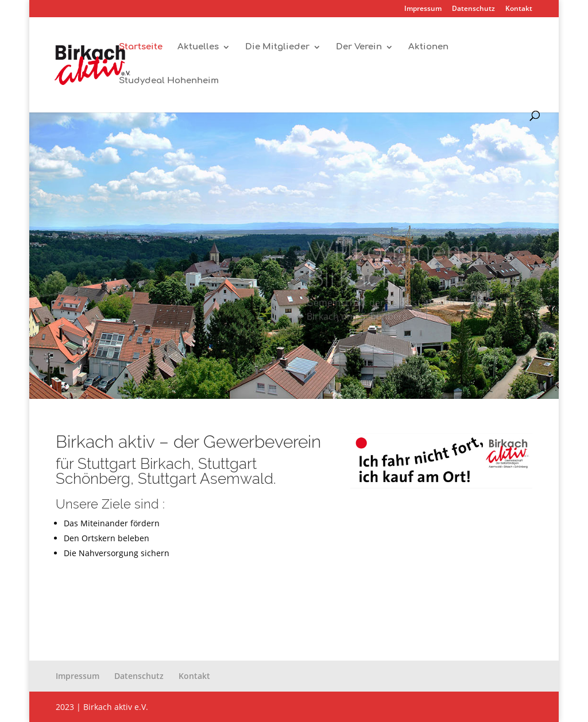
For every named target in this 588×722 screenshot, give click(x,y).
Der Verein (359, 47)
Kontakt (519, 9)
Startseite (141, 47)
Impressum (423, 9)
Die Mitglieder (277, 47)
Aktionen (428, 47)
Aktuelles (198, 47)
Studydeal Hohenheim (169, 81)
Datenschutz (473, 9)
